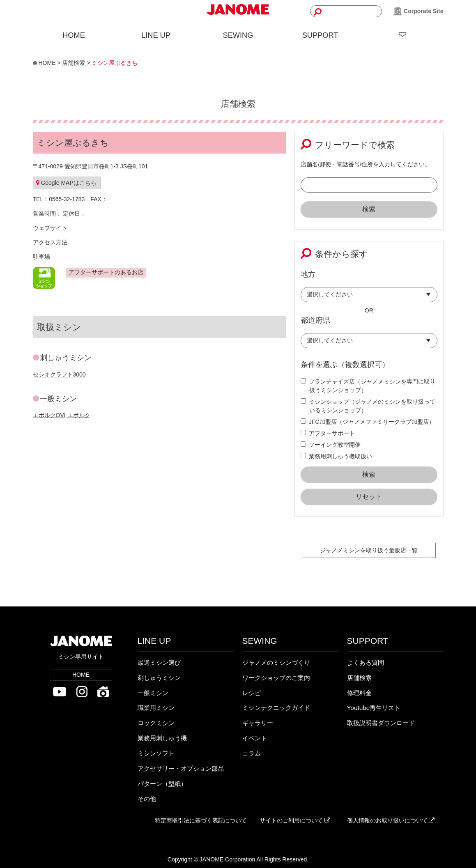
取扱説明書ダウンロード (381, 723)
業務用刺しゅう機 (162, 738)
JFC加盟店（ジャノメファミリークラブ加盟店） (368, 422)
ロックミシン (156, 723)
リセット (369, 497)
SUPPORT (320, 35)
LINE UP (156, 35)
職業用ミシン (156, 708)
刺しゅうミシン (159, 678)
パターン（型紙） (162, 784)
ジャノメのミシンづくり (276, 662)
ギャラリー (258, 723)
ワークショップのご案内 (276, 678)
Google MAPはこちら (66, 183)
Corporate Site (418, 11)
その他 (147, 799)
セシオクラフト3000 (59, 374)
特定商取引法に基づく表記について (201, 820)
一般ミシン (153, 693)
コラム (252, 753)
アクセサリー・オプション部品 (181, 768)
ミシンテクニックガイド (276, 708)
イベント (255, 738)
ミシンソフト (156, 753)
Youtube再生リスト (374, 708)
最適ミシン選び (159, 662)
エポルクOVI (49, 415)
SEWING (238, 35)
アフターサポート (328, 433)
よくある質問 (366, 662)
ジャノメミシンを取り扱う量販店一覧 (369, 550)
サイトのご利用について (295, 820)
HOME (74, 35)
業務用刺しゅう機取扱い (336, 456)
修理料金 (359, 693)
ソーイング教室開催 (331, 445)
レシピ (252, 693)
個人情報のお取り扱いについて (391, 820)
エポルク (79, 415)
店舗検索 (359, 678)
